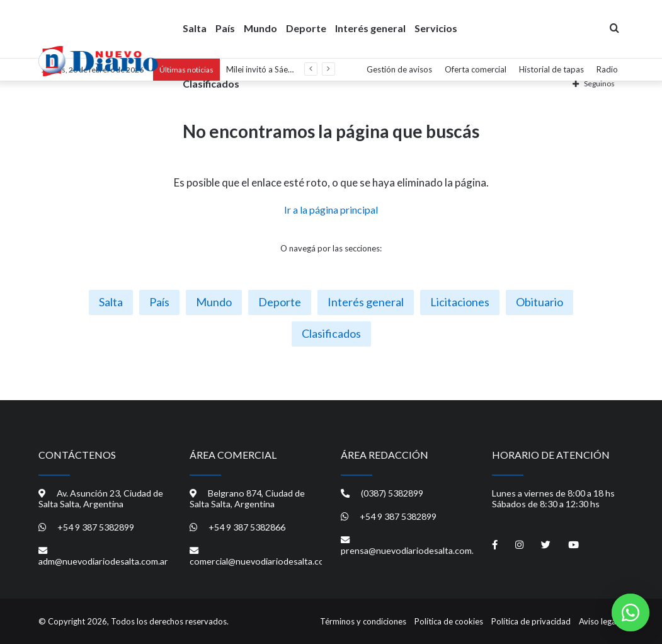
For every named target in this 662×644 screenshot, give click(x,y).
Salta (195, 27)
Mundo (260, 27)
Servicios (436, 27)
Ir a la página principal (331, 210)
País (225, 27)
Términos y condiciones (363, 621)
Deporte (306, 27)
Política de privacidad (531, 621)
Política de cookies (449, 621)
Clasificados (211, 83)
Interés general (370, 27)
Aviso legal (598, 621)
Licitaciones (460, 302)
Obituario (539, 302)
